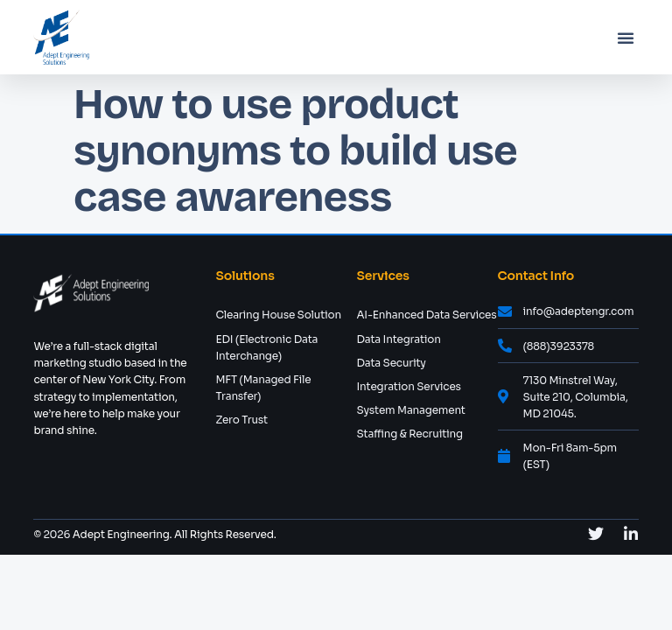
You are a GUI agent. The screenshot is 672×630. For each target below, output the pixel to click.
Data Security (391, 363)
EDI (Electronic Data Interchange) (266, 347)
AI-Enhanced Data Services (426, 315)
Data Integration (398, 339)
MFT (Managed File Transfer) (263, 388)
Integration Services (408, 386)
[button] (626, 38)
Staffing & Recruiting (409, 434)
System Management (410, 410)
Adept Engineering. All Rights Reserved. (173, 534)
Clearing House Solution (278, 315)
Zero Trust (241, 420)
